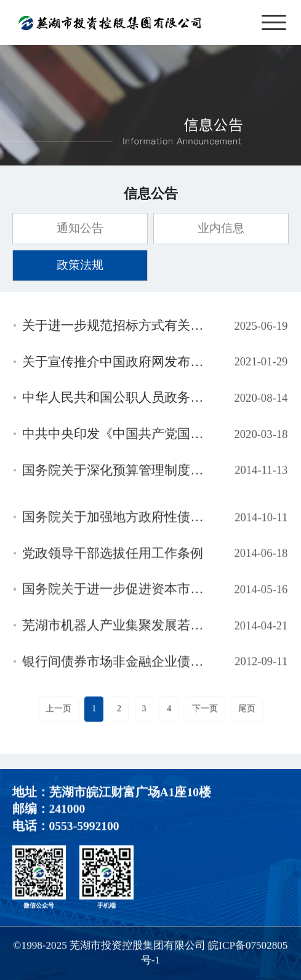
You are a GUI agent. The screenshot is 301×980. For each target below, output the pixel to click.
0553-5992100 (84, 827)
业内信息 (221, 228)
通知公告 (80, 228)
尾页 (247, 710)
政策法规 (80, 265)
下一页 (205, 710)
